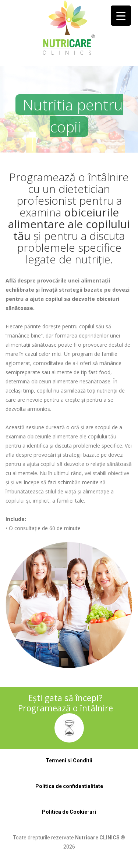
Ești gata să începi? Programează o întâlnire (66, 703)
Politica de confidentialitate (69, 786)
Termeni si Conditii (69, 761)
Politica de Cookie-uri (69, 812)
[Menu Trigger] (121, 16)
